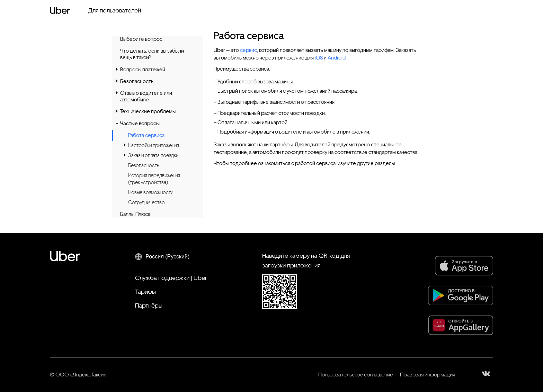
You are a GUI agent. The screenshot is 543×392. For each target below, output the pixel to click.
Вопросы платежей (143, 70)
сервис (248, 50)
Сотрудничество (146, 202)
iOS (319, 58)
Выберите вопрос (141, 39)
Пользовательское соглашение (356, 375)
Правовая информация (428, 375)
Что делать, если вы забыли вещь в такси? (152, 54)
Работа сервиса (146, 135)
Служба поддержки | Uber (171, 278)
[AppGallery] (461, 325)
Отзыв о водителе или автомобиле (146, 96)
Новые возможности (151, 192)
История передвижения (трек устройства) (154, 179)
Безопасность (137, 81)
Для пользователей (114, 10)
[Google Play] (461, 295)
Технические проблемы (148, 111)
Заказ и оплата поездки (153, 155)
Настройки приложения (154, 145)
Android (337, 58)
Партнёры (149, 305)
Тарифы (145, 291)
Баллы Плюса (135, 214)
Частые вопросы (140, 124)
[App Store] (464, 266)
